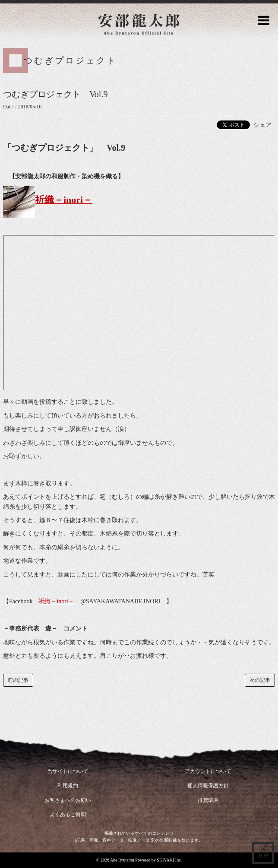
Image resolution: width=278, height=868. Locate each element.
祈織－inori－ (56, 601)
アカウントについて (208, 771)
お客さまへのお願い (68, 800)
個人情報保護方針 (208, 786)
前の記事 (18, 680)
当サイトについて (68, 771)
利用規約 (68, 786)
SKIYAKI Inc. (169, 860)
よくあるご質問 (68, 814)
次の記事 (260, 680)
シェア (262, 125)
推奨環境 (208, 800)
